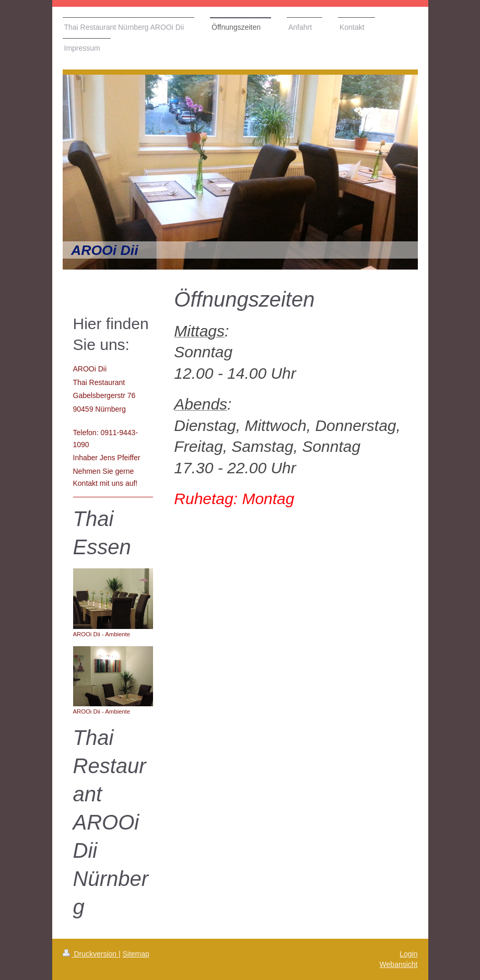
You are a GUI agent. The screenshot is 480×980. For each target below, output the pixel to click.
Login (408, 954)
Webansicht (399, 964)
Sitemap (136, 954)
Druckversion (91, 954)
